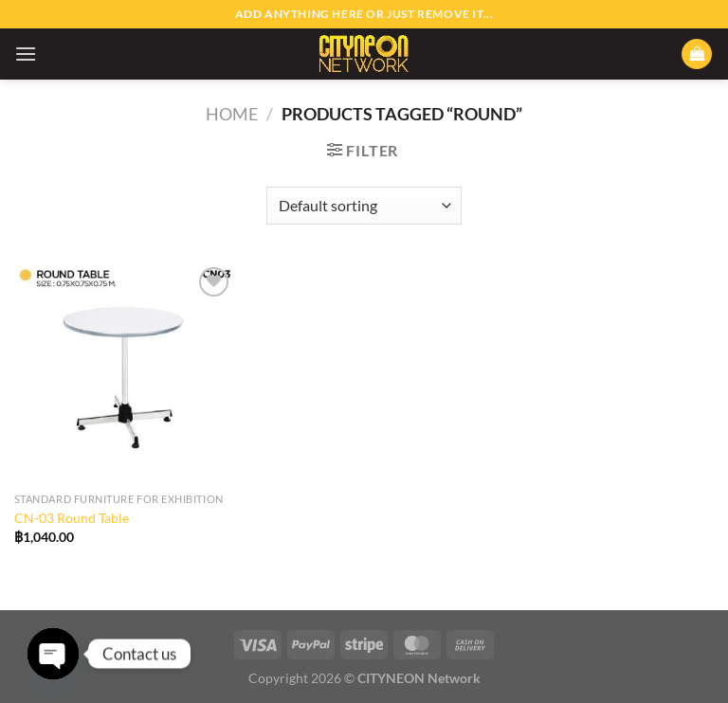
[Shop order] (364, 206)
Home (232, 114)
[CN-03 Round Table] (125, 373)
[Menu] (26, 54)
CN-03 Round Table (72, 518)
